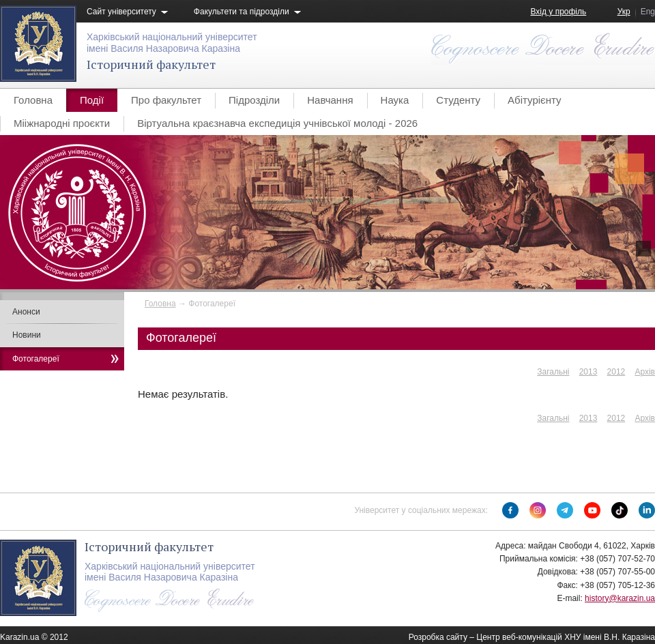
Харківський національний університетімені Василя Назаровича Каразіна (172, 43)
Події (92, 100)
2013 (588, 372)
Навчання (330, 100)
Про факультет (166, 100)
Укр (624, 12)
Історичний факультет (151, 64)
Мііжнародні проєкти (62, 123)
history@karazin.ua (620, 598)
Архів (645, 372)
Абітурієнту (534, 100)
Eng (648, 12)
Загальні (553, 372)
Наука (395, 100)
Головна (33, 100)
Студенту (458, 100)
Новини (27, 335)
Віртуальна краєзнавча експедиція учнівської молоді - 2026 (277, 123)
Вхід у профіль (558, 12)
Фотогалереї (36, 359)
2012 (616, 372)
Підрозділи (254, 100)
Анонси (26, 312)
